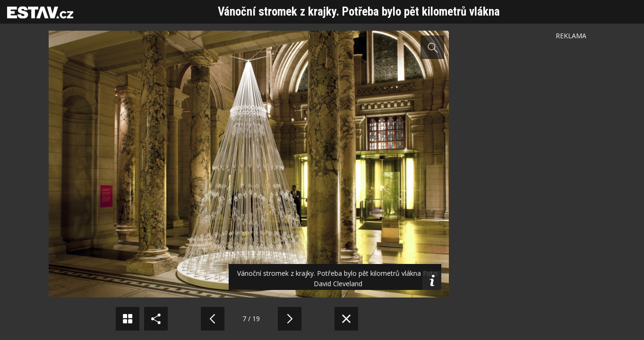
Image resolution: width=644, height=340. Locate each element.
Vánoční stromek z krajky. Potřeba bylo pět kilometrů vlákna (359, 12)
